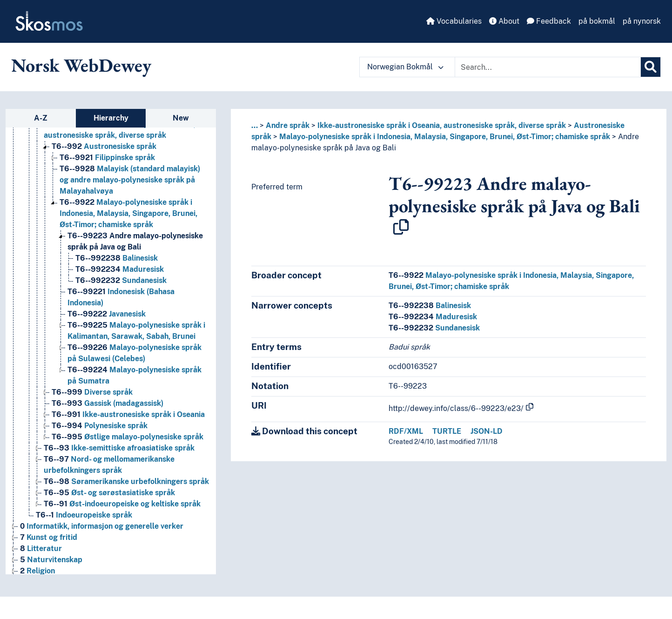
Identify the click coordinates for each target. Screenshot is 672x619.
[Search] (651, 67)
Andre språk (288, 125)
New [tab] (181, 118)
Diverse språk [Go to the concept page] (92, 392)
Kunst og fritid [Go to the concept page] (49, 537)
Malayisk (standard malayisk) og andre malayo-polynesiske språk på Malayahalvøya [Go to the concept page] (130, 180)
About (504, 21)
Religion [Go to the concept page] (37, 571)
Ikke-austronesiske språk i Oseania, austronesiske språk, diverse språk (442, 125)
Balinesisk (430, 306)
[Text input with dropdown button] (548, 67)
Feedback (549, 21)
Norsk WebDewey (81, 65)
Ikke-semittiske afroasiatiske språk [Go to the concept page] (119, 448)
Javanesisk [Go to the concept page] (107, 314)
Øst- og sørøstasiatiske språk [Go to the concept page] (109, 493)
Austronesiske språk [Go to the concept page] (104, 146)
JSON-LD (487, 431)
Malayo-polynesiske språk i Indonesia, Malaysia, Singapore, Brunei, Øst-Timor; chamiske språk (445, 137)
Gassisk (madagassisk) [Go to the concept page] (108, 403)
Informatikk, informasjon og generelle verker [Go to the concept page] (102, 526)
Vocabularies (454, 21)
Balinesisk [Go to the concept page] (117, 258)
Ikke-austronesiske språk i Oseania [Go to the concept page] (128, 414)
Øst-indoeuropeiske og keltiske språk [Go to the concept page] (122, 504)
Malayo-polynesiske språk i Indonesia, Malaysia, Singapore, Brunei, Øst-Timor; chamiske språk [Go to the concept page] (128, 213)
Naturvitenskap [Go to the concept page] (51, 560)
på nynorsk (642, 21)
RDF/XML (406, 431)
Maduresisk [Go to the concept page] (120, 269)
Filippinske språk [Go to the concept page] (107, 158)
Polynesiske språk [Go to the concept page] (100, 426)
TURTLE (447, 431)
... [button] (255, 125)
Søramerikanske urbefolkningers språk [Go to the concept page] (126, 481)
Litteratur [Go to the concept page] (41, 548)
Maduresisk (433, 317)
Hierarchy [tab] (111, 118)
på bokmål (597, 21)
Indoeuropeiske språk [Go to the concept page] (84, 515)
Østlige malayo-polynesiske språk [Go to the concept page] (128, 437)
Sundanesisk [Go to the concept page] (121, 280)
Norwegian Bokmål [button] (405, 67)
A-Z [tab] (41, 118)
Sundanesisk (434, 328)
